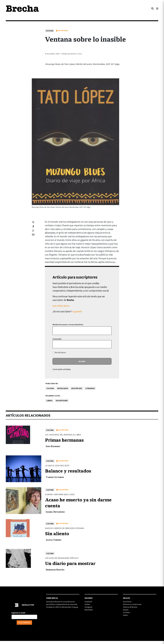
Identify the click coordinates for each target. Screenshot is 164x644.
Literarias (90, 388)
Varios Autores (55, 477)
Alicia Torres (54, 540)
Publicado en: (52, 383)
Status (125, 615)
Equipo (126, 610)
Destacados (63, 388)
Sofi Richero (53, 446)
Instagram (88, 607)
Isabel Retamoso (55, 512)
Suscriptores (62, 400)
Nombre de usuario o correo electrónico (68, 324)
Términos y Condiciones (132, 604)
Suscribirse (127, 602)
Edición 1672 (77, 388)
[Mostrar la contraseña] (108, 344)
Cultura (50, 31)
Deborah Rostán (55, 569)
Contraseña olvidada (62, 369)
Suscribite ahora (61, 306)
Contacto (127, 612)
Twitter (87, 604)
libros (49, 400)
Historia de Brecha (130, 607)
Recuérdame (59, 352)
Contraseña (57, 339)
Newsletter (89, 610)
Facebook (88, 602)
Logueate (77, 311)
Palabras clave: (53, 396)
